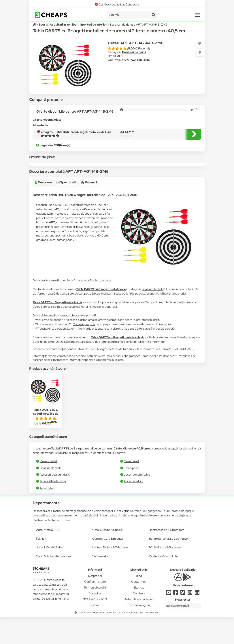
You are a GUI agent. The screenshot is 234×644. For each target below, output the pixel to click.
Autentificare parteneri (139, 626)
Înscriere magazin (139, 632)
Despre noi (95, 603)
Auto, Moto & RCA (48, 557)
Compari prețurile (84, 351)
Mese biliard (131, 488)
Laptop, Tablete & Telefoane (110, 574)
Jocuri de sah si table (137, 502)
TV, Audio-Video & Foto (163, 583)
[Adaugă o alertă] (200, 52)
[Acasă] (35, 25)
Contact (95, 632)
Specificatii (66, 209)
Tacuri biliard (47, 515)
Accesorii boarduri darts (55, 502)
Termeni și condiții (95, 615)
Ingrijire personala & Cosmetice (168, 566)
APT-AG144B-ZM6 (137, 60)
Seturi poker (132, 495)
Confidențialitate (95, 609)
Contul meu (139, 609)
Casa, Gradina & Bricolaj (107, 557)
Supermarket (101, 583)
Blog (139, 603)
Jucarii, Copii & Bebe (49, 574)
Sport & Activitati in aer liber (54, 583)
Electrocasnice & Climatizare (166, 557)
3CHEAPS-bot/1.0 (95, 626)
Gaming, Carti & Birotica (107, 566)
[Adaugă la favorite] (200, 44)
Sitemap (139, 615)
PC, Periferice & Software (165, 574)
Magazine (95, 620)
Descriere (44, 209)
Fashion (41, 566)
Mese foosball (48, 488)
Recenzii (89, 209)
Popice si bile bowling (53, 508)
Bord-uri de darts (134, 52)
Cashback (139, 620)
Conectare (132, 4)
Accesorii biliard (134, 508)
